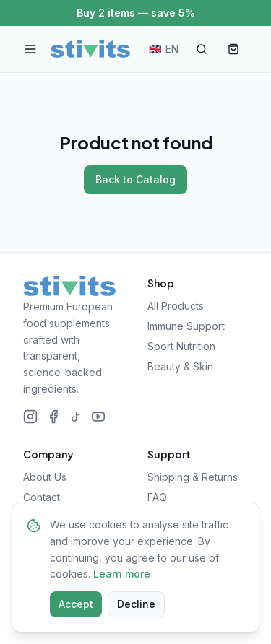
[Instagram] (30, 417)
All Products (176, 306)
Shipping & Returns (193, 477)
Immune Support (186, 326)
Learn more (122, 574)
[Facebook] (53, 417)
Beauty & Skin (180, 366)
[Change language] (164, 49)
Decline (136, 604)
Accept (76, 604)
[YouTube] (98, 417)
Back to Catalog (135, 179)
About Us (45, 477)
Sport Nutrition (181, 346)
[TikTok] (76, 417)
